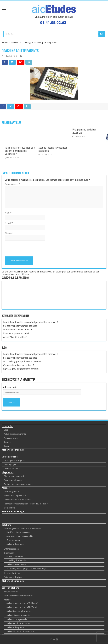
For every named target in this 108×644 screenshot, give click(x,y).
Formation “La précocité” (15, 496)
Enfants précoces (12, 549)
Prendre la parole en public (17, 333)
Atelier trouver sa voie (16, 565)
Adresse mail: (10, 387)
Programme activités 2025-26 (18, 330)
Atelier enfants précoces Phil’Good (22, 607)
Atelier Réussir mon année (18, 615)
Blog (6, 430)
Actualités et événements (15, 434)
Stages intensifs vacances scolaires (20, 326)
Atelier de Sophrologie (13, 450)
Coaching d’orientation (17, 560)
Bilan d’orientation (15, 556)
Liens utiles (7, 426)
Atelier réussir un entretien (18, 623)
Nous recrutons (11, 438)
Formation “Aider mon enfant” (17, 500)
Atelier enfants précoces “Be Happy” (22, 603)
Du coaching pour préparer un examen (22, 362)
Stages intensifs (11, 592)
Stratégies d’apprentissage (18, 532)
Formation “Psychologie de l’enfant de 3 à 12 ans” (26, 504)
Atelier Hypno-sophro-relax (19, 611)
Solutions (6, 525)
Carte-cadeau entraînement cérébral (21, 369)
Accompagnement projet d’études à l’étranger (27, 569)
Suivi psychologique (13, 577)
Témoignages (10, 465)
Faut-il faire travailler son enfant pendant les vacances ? (31, 322)
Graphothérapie (14, 540)
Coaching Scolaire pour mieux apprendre (22, 529)
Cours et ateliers (10, 588)
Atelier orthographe (15, 544)
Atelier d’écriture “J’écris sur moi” (21, 632)
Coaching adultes (12, 492)
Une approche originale (14, 461)
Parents (6, 488)
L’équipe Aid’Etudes (12, 469)
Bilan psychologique (13, 480)
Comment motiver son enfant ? (19, 365)
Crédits (7, 446)
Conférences (10, 508)
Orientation (9, 553)
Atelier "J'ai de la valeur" (15, 337)
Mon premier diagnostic (15, 476)
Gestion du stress (12, 573)
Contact (8, 442)
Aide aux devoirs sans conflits (20, 536)
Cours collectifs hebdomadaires (18, 596)
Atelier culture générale (17, 619)
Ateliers (7, 600)
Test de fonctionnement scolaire (18, 484)
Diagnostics (8, 472)
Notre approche (10, 457)
